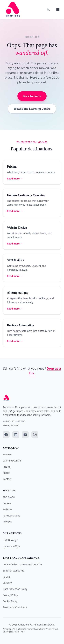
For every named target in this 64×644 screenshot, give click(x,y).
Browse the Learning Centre (32, 109)
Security (7, 583)
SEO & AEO (9, 497)
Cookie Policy (10, 601)
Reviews (7, 522)
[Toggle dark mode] (49, 10)
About (6, 473)
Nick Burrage (10, 540)
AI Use (6, 577)
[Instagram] (35, 435)
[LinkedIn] (16, 435)
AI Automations (11, 516)
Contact (7, 479)
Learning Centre (12, 461)
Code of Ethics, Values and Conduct (22, 564)
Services (7, 454)
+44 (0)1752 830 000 (14, 421)
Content (7, 503)
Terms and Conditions (15, 607)
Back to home (32, 96)
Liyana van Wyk (11, 546)
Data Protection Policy (15, 589)
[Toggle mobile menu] (58, 10)
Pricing (7, 467)
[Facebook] (6, 435)
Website (7, 509)
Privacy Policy (10, 595)
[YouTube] (25, 435)
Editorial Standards (13, 571)
